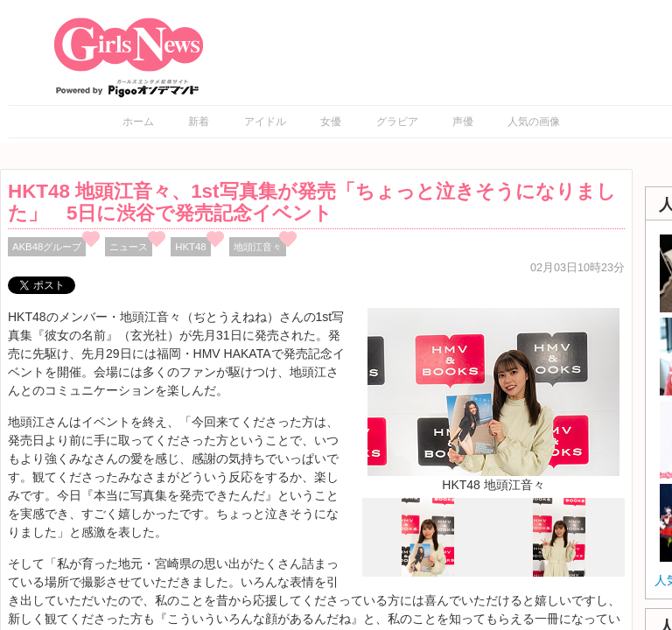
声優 (463, 122)
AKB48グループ (47, 247)
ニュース (129, 247)
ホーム (138, 122)
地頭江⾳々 (258, 247)
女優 (331, 122)
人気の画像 (534, 122)
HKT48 (190, 247)
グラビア (397, 122)
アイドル (265, 122)
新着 (199, 122)
